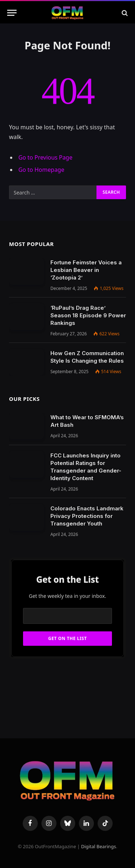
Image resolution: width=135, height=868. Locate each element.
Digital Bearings (98, 846)
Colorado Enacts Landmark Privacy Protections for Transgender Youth (87, 516)
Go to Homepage (41, 170)
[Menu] (12, 13)
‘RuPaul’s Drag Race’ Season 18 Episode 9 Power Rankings (88, 315)
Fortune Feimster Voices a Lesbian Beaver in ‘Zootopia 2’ (86, 270)
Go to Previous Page (45, 157)
